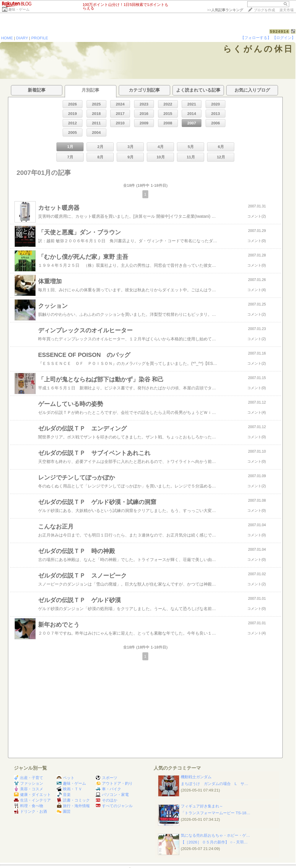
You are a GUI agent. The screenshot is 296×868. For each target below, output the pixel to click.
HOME (7, 38)
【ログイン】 (284, 38)
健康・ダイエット (32, 795)
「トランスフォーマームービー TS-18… (216, 813)
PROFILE (40, 38)
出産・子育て (29, 778)
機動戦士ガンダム (196, 777)
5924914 (280, 31)
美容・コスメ (29, 789)
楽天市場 (287, 10)
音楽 (64, 795)
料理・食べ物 (29, 806)
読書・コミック (73, 800)
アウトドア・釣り (114, 783)
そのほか (106, 800)
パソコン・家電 (112, 795)
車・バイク (108, 789)
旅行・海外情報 (73, 806)
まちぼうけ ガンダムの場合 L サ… (214, 784)
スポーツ (106, 778)
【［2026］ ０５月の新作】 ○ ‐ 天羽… (214, 842)
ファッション (29, 783)
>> (225, 10)
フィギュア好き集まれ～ (202, 806)
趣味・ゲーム (19, 9)
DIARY (22, 38)
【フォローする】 (256, 38)
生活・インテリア (32, 800)
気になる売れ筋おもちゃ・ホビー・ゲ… (215, 835)
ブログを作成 (264, 10)
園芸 (64, 811)
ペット (66, 778)
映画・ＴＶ (69, 789)
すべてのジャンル (114, 806)
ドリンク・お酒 (30, 811)
